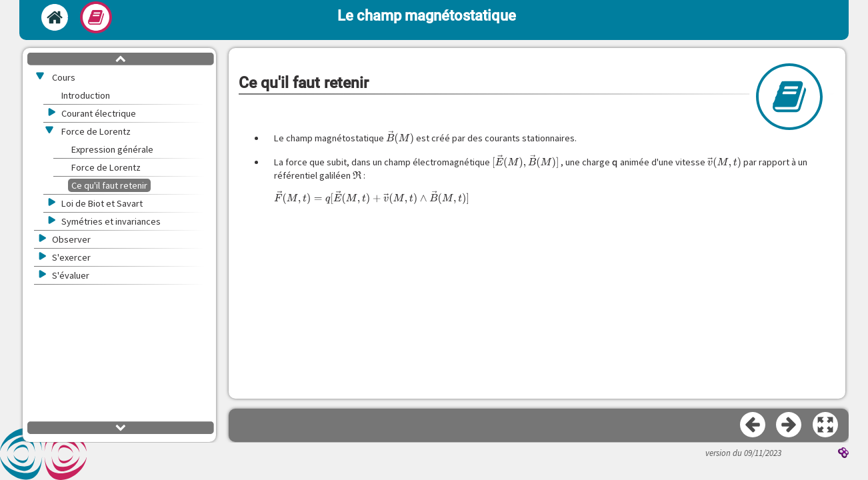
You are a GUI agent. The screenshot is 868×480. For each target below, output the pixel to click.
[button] (826, 425)
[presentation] (400, 138)
